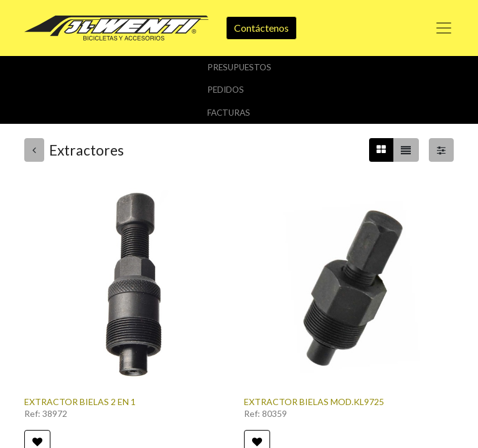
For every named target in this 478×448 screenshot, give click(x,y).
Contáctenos (261, 28)
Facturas (229, 113)
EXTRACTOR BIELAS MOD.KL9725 (314, 402)
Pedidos (226, 90)
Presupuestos (239, 67)
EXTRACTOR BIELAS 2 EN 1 (80, 402)
